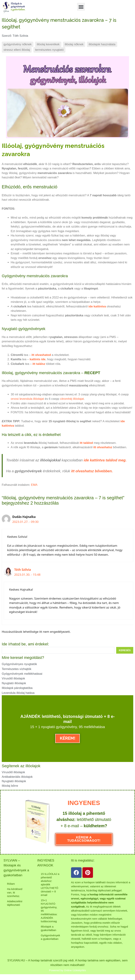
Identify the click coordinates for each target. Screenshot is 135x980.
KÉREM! (67, 738)
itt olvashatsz (103, 447)
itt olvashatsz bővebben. (92, 471)
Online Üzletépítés (75, 970)
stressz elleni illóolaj (17, 50)
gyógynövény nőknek (18, 44)
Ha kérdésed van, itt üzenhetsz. (15, 892)
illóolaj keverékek (48, 44)
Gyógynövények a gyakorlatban (50, 937)
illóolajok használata (102, 44)
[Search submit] (125, 650)
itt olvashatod (41, 355)
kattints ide (37, 359)
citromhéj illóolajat (72, 399)
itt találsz (39, 364)
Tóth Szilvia (23, 570)
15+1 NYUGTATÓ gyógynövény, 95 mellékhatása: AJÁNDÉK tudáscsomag (49, 911)
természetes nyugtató (49, 50)
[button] (81, 7)
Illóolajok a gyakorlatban (49, 928)
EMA (34, 485)
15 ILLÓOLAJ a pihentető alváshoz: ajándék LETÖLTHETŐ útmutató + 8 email (50, 884)
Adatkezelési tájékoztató (15, 903)
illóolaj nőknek (74, 44)
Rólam (11, 884)
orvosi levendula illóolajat (27, 399)
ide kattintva (97, 306)
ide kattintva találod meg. (105, 460)
